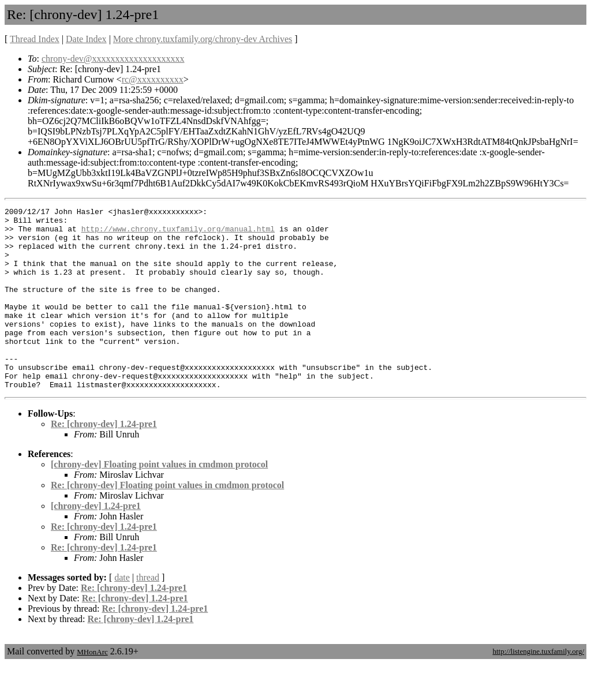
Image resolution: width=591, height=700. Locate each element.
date (122, 614)
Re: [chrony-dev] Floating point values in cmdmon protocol (167, 521)
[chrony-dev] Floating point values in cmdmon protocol (159, 501)
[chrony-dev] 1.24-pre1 (96, 542)
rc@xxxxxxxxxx (153, 79)
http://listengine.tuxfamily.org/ (538, 688)
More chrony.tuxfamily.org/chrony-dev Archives (203, 39)
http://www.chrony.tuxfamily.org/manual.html (178, 234)
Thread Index (35, 39)
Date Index (86, 39)
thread (148, 614)
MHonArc (92, 688)
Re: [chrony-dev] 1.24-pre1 (104, 460)
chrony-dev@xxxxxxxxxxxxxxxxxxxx (113, 59)
